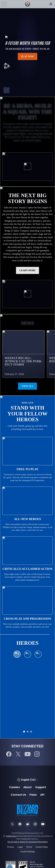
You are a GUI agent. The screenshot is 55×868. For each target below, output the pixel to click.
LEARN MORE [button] (28, 270)
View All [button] (27, 386)
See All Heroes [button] (27, 696)
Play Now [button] (28, 56)
